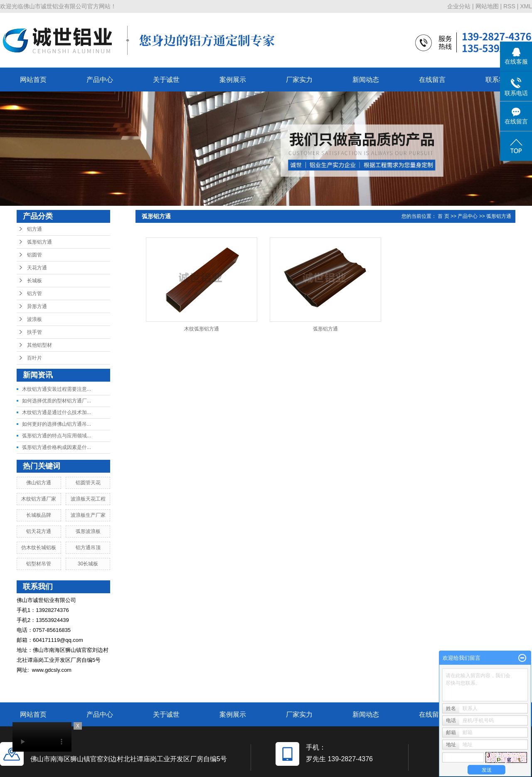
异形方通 (37, 306)
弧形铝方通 (39, 242)
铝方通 (34, 229)
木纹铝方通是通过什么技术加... (57, 412)
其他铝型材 (39, 345)
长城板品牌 (39, 515)
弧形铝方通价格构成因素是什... (57, 447)
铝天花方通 (39, 531)
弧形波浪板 (88, 531)
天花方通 (37, 268)
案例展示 (233, 80)
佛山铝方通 (39, 483)
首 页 (443, 216)
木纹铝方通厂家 (39, 499)
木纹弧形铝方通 (202, 329)
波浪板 (34, 319)
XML (526, 6)
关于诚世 (166, 80)
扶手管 (34, 332)
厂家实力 (299, 80)
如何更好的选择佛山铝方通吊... (57, 424)
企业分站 (459, 6)
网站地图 (487, 6)
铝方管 (34, 294)
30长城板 (88, 564)
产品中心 (100, 80)
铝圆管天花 (88, 483)
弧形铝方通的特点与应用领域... (57, 436)
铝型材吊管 (39, 564)
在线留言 (432, 80)
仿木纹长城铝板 (39, 548)
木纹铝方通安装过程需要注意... (57, 389)
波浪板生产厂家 (88, 515)
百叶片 (34, 358)
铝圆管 (34, 255)
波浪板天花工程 (88, 499)
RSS (509, 6)
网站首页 (33, 80)
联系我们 (499, 80)
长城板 (34, 281)
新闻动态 (366, 80)
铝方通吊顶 (88, 548)
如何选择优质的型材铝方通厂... (57, 401)
